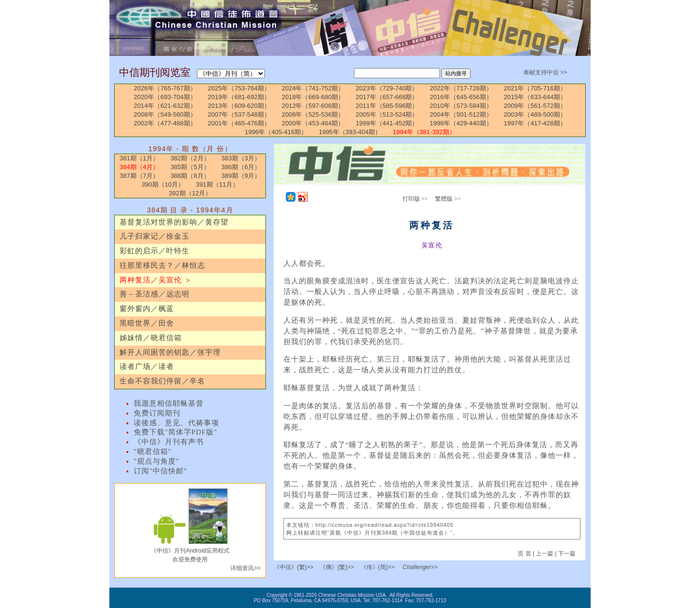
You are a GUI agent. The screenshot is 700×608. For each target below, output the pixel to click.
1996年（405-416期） (276, 132)
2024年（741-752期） (313, 88)
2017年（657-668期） (387, 97)
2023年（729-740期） (387, 88)
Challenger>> (420, 567)
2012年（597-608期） (313, 106)
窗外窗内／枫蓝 (147, 309)
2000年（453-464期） (313, 123)
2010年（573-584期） (461, 106)
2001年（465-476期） (239, 123)
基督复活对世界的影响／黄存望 (174, 222)
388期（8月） (190, 176)
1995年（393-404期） (350, 132)
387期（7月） (139, 176)
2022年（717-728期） (461, 88)
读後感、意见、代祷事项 (176, 423)
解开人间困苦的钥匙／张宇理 (170, 352)
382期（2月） (190, 158)
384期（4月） (139, 167)
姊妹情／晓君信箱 (151, 338)
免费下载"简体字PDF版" (175, 432)
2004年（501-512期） (461, 114)
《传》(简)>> (378, 567)
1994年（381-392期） (424, 132)
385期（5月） (190, 167)
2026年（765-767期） (165, 88)
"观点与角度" (157, 461)
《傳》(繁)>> (337, 567)
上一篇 (544, 554)
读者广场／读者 (147, 366)
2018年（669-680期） (313, 97)
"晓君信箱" (153, 452)
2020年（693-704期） (165, 97)
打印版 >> (415, 199)
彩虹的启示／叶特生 (155, 251)
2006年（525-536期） (313, 114)
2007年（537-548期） (239, 114)
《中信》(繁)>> (294, 567)
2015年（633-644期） (535, 97)
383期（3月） (241, 158)
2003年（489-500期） (535, 114)
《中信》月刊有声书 (169, 442)
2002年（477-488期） (165, 123)
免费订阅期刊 (157, 413)
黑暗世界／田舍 (147, 323)
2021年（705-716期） (535, 88)
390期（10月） (163, 184)
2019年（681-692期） (239, 97)
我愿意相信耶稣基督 (169, 403)
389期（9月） (241, 176)
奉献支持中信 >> (545, 72)
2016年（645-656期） (461, 97)
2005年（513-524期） (387, 114)
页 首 (525, 554)
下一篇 (567, 554)
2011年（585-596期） (387, 106)
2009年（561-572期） (535, 106)
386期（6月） (241, 167)
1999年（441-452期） (387, 123)
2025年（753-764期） (239, 88)
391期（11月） (217, 184)
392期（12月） (190, 193)
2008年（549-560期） (165, 114)
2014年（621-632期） (165, 106)
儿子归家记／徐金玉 (155, 236)
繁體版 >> (448, 199)
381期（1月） (139, 158)
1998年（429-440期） (461, 123)
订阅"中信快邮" (160, 471)
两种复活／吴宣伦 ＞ (156, 280)
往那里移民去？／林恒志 (162, 265)
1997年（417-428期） (535, 123)
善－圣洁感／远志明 (155, 294)
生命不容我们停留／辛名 (162, 381)
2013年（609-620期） (239, 106)
